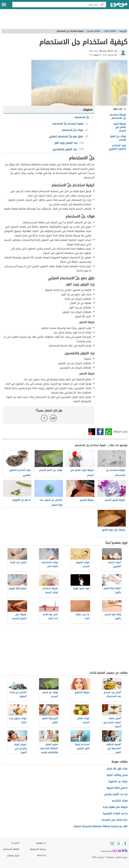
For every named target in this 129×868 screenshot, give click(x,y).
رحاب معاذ (93, 51)
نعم (53, 418)
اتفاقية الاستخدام (11, 849)
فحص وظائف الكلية (117, 775)
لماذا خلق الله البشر (117, 769)
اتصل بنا (15, 843)
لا (44, 418)
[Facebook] (125, 843)
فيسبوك (100, 432)
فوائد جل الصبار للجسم (118, 138)
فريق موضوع (13, 855)
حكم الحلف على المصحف (114, 820)
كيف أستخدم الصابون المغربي (117, 147)
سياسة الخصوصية (38, 849)
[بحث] (102, 5)
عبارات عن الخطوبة (118, 781)
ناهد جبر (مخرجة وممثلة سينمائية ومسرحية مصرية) (101, 826)
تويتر (92, 432)
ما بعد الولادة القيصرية (115, 813)
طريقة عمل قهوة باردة (115, 807)
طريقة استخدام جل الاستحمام (118, 116)
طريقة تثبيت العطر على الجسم (119, 127)
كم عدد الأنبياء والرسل (116, 794)
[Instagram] (112, 843)
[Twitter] (119, 843)
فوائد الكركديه (120, 801)
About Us (41, 855)
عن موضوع (41, 843)
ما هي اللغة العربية (117, 788)
